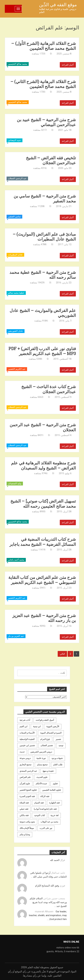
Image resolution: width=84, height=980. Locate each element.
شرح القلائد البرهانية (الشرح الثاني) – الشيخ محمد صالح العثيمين (43, 84)
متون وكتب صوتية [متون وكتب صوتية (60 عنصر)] (27, 822)
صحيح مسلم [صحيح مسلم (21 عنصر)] (42, 765)
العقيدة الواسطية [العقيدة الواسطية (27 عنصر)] (27, 739)
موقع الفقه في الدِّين (58, 5)
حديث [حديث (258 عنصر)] (22, 752)
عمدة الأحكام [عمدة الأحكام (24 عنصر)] (41, 784)
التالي (62, 654)
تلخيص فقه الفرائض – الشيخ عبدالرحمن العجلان (51, 160)
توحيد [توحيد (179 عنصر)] (61, 745)
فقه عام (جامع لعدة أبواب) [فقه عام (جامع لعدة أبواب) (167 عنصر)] (45, 809)
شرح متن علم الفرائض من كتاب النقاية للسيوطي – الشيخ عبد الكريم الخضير (42, 580)
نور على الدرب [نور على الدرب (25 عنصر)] (46, 828)
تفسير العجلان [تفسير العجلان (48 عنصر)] (47, 745)
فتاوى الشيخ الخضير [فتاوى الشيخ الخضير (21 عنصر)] (28, 790)
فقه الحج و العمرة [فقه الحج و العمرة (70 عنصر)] (27, 796)
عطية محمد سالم (16, 293)
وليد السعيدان (15, 484)
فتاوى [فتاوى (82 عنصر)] (55, 784)
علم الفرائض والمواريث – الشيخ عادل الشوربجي (43, 313)
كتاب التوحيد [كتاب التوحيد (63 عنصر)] (40, 815)
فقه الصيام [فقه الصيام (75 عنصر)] (39, 803)
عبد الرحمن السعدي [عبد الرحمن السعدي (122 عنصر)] (28, 771)
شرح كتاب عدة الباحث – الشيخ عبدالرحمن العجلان (49, 389)
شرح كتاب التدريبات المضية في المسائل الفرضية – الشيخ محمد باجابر (43, 542)
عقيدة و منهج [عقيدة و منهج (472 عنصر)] (48, 771)
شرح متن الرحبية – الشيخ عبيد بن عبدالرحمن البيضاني (46, 122)
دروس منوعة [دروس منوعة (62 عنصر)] (25, 758)
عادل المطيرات (15, 255)
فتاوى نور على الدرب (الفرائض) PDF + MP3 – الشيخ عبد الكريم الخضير (42, 351)
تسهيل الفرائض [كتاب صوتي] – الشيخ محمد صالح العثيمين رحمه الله (43, 503)
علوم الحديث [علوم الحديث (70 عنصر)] (42, 777)
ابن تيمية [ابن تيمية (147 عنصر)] (37, 726)
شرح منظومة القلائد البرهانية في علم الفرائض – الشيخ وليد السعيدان (44, 465)
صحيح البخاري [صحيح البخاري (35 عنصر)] (25, 765)
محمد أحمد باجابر (16, 560)
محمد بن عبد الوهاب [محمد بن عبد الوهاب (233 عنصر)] (49, 822)
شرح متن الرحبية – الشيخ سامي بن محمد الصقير (45, 198)
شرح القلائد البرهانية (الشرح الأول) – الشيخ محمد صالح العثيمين (44, 46)
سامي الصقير (14, 217)
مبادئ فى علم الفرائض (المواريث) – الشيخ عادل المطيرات (44, 237)
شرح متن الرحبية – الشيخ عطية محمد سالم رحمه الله (43, 275)
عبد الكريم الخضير (17, 369)
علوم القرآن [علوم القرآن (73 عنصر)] (25, 784)
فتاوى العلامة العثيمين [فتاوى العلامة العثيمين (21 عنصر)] (51, 790)
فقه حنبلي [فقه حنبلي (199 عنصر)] (24, 809)
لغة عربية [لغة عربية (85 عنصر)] (55, 815)
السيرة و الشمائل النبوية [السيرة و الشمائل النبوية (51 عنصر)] (51, 733)
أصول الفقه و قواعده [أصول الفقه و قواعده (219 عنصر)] (45, 720)
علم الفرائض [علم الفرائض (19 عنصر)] (25, 777)
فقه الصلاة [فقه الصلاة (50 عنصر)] (24, 803)
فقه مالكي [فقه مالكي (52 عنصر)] (24, 815)
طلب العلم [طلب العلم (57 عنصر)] (58, 765)
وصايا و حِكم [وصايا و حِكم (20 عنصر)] (25, 834)
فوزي (62, 886)
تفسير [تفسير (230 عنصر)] (58, 739)
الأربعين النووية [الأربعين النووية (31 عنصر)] (53, 726)
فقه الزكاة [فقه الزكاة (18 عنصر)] (45, 796)
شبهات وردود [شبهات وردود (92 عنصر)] (57, 758)
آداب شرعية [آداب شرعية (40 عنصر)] (25, 720)
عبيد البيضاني (15, 140)
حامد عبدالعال (58, 873)
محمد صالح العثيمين (18, 64)
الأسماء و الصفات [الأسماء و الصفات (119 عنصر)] (27, 733)
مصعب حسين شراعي (54, 898)
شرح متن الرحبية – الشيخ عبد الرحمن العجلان (43, 427)
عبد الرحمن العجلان (17, 178)
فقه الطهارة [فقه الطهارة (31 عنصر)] (54, 803)
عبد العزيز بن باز (16, 636)
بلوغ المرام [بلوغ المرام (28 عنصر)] (45, 739)
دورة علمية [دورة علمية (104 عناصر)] (41, 758)
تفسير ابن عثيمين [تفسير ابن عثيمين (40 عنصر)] (27, 745)
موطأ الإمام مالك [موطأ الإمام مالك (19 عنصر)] (27, 828)
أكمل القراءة (68, 65)
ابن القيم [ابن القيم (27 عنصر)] (23, 726)
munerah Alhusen (44, 912)
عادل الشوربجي (16, 331)
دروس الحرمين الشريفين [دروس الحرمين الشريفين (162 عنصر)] (41, 752)
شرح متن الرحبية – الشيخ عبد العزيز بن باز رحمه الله (44, 618)
